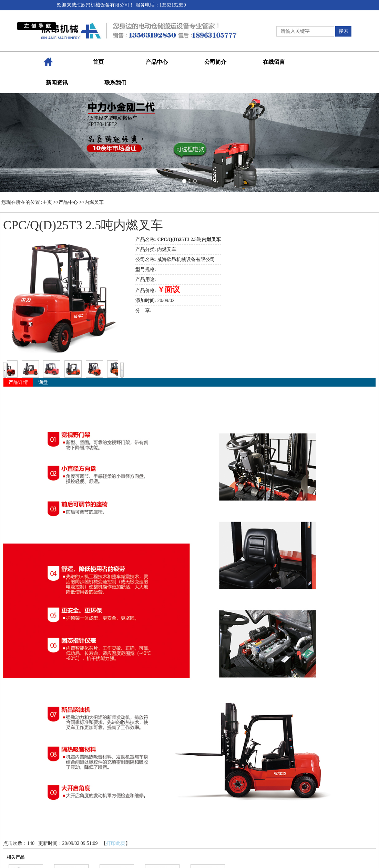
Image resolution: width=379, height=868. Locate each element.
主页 (47, 202)
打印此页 (116, 843)
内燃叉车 (94, 202)
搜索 (344, 31)
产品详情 (18, 382)
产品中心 (68, 202)
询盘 (43, 382)
